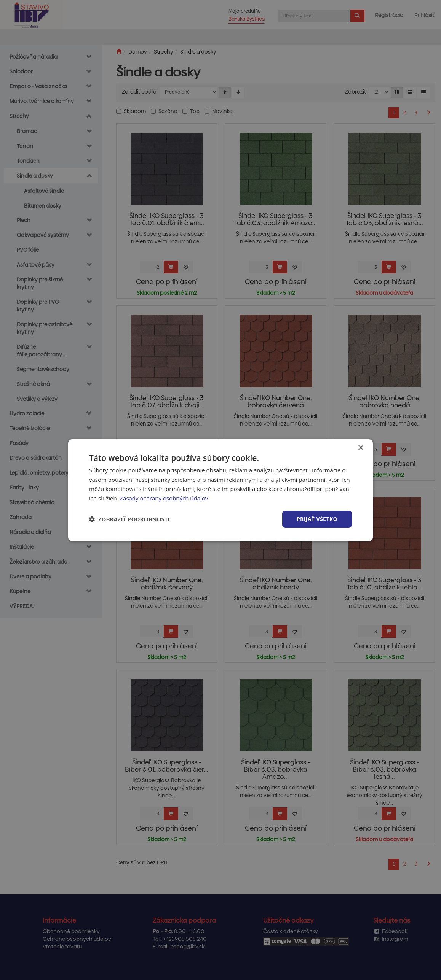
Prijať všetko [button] (317, 519)
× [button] (360, 448)
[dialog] (220, 490)
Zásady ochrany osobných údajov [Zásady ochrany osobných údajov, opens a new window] (164, 498)
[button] (129, 519)
